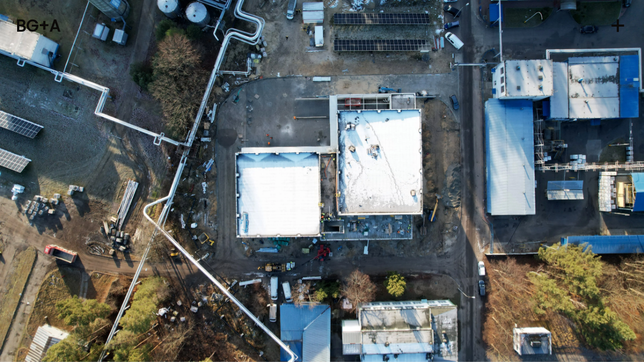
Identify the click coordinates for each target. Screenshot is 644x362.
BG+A (38, 26)
